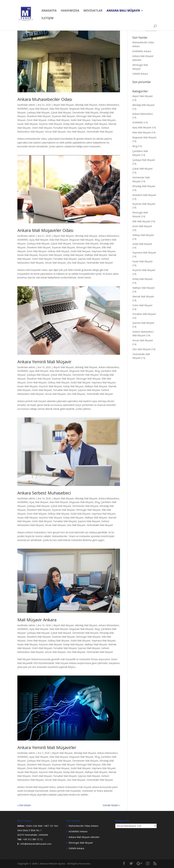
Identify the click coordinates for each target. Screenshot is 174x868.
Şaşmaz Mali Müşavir (89, 128)
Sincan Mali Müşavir (55, 132)
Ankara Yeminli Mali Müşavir (44, 362)
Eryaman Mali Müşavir (63, 116)
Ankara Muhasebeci (109, 105)
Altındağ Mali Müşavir (86, 105)
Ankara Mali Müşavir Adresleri (84, 837)
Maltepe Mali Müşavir (96, 124)
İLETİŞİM (48, 18)
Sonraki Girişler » (111, 805)
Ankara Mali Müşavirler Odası (45, 230)
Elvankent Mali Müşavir (39, 116)
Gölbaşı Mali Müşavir (59, 120)
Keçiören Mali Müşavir (50, 124)
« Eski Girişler (24, 805)
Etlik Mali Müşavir (141, 221)
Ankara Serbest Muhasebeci (44, 493)
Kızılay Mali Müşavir (73, 124)
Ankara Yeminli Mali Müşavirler (47, 747)
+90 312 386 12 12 (33, 839)
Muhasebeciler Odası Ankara (83, 826)
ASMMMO (23, 109)
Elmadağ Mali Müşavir (144, 186)
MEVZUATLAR (93, 11)
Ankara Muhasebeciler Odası (45, 99)
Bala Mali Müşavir (59, 109)
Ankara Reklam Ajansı (52, 864)
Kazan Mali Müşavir (27, 124)
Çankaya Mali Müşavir (38, 112)
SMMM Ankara (140, 74)
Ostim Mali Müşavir (42, 128)
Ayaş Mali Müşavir (39, 109)
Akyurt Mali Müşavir (64, 105)
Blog (97, 109)
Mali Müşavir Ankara (37, 620)
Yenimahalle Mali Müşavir (100, 132)
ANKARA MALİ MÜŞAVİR (123, 11)
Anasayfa (49, 11)
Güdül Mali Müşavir (80, 120)
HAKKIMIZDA (70, 11)
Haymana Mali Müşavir (104, 120)
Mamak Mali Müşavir (143, 296)
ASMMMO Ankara (142, 51)
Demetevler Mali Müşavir (85, 112)
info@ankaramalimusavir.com (36, 844)
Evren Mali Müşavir (37, 120)
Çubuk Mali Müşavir (61, 112)
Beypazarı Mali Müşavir (81, 109)
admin (32, 105)
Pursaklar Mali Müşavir (65, 128)
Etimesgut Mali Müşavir (88, 116)
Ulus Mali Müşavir (76, 132)
